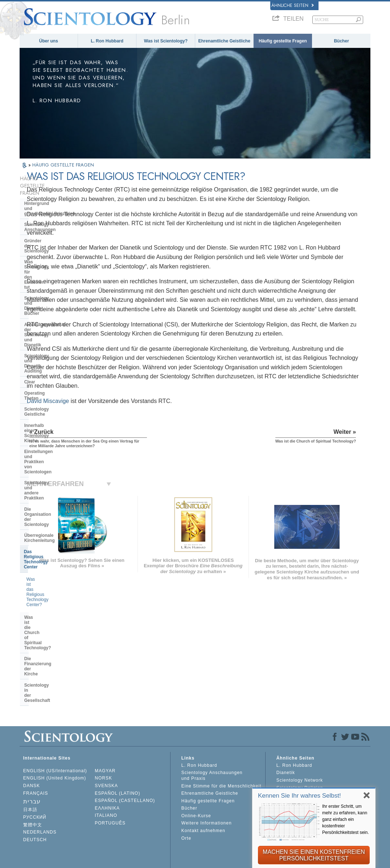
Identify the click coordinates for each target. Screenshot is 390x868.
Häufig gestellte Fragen (283, 41)
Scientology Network (300, 729)
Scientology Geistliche (48, 303)
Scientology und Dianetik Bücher (58, 243)
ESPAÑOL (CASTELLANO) (125, 749)
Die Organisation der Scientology (59, 358)
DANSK (32, 735)
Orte (186, 787)
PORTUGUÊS (110, 772)
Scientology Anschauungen (53, 205)
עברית (32, 750)
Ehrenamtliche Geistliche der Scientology (309, 768)
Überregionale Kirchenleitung (55, 369)
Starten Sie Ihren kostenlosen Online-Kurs (310, 754)
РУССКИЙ (35, 766)
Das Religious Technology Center (58, 380)
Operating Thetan (42, 292)
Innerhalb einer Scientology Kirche (53, 317)
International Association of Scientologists (307, 781)
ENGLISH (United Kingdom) (55, 727)
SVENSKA (106, 735)
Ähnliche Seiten (293, 5)
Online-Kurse (196, 765)
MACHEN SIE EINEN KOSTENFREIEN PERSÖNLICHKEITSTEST (314, 855)
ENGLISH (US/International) (55, 720)
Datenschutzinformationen (179, 865)
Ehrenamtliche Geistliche (224, 41)
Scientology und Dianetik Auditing (60, 270)
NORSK (103, 727)
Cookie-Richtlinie (234, 865)
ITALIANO (106, 765)
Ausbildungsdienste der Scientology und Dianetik (50, 257)
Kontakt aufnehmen (203, 779)
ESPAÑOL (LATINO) (117, 742)
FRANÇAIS (36, 742)
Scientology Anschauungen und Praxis (212, 725)
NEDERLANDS (40, 781)
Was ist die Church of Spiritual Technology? (56, 412)
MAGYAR (105, 720)
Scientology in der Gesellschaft (57, 437)
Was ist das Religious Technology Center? (59, 395)
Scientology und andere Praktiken (59, 346)
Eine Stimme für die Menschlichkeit (221, 735)
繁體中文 (33, 774)
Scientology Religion (300, 737)
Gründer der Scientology (50, 216)
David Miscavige (128, 456)
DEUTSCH (35, 789)
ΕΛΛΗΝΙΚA (107, 757)
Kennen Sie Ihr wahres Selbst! (299, 796)
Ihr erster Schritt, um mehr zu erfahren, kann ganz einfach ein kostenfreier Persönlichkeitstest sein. (346, 819)
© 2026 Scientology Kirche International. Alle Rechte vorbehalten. (95, 860)
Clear (30, 281)
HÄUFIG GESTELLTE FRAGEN (63, 165)
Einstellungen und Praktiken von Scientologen (58, 333)
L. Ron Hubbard (107, 41)
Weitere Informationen (207, 772)
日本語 (30, 759)
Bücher (341, 41)
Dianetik (286, 722)
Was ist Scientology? (166, 41)
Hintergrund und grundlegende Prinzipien (50, 192)
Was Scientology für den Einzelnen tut (50, 230)
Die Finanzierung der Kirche (53, 426)
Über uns (49, 41)
